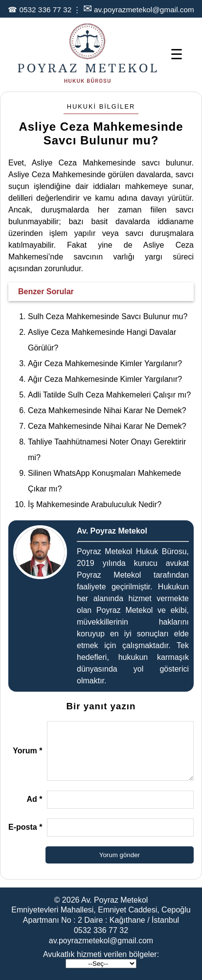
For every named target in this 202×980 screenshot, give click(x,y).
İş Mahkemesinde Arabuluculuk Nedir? (95, 504)
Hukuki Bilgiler (101, 106)
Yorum (27, 751)
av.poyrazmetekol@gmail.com (144, 10)
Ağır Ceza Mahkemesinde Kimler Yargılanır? (105, 363)
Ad (34, 799)
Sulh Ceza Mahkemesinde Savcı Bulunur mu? (108, 316)
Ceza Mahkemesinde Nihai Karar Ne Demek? (107, 410)
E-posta (25, 827)
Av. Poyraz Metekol (114, 900)
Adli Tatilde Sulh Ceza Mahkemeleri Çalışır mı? (109, 395)
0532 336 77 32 (45, 10)
